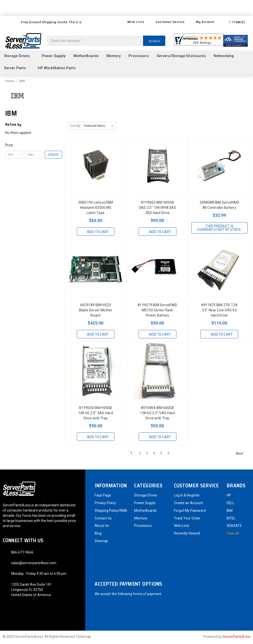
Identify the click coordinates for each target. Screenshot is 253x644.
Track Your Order (187, 519)
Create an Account (189, 504)
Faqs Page (103, 496)
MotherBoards (86, 56)
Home (10, 81)
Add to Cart (96, 232)
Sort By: (76, 126)
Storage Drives (19, 56)
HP (229, 496)
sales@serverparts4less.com (34, 564)
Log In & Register (187, 496)
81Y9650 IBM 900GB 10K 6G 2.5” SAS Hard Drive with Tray (96, 414)
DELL (230, 504)
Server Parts (17, 68)
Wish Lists (133, 22)
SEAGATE (234, 527)
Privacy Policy (105, 504)
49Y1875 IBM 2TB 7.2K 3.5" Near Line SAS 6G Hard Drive (219, 311)
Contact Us (103, 519)
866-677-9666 (22, 554)
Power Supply (54, 56)
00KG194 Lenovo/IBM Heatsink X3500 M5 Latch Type (96, 208)
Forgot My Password (190, 512)
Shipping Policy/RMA (111, 512)
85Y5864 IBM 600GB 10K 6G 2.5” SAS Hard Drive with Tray (157, 414)
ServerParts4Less (237, 638)
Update (53, 155)
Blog (98, 535)
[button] (34, 145)
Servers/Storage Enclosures (181, 56)
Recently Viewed (187, 535)
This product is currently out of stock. (219, 229)
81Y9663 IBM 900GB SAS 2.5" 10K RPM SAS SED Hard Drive (158, 208)
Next (242, 455)
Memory (114, 56)
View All (232, 535)
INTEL (231, 519)
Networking (226, 56)
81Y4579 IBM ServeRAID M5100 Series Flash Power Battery (157, 311)
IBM (22, 81)
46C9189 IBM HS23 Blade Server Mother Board (96, 311)
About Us (102, 527)
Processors (139, 56)
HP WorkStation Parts (59, 68)
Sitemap (101, 542)
